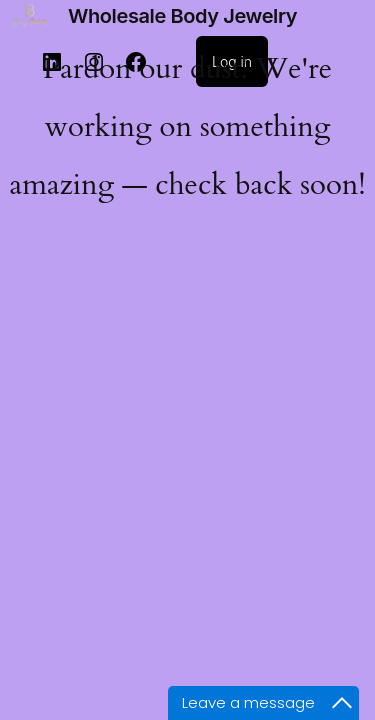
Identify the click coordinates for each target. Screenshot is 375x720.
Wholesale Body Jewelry (182, 16)
